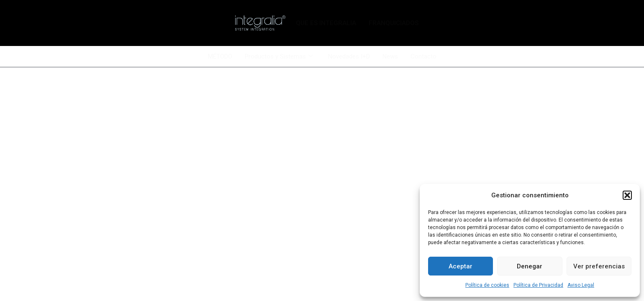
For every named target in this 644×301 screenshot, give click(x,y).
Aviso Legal (581, 285)
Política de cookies (487, 285)
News (390, 56)
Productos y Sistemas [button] (279, 57)
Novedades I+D (349, 56)
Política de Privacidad (538, 285)
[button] (627, 195)
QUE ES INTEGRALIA (326, 23)
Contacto (423, 56)
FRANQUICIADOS (394, 23)
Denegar (530, 266)
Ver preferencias (599, 266)
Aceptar (461, 266)
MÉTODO (220, 56)
